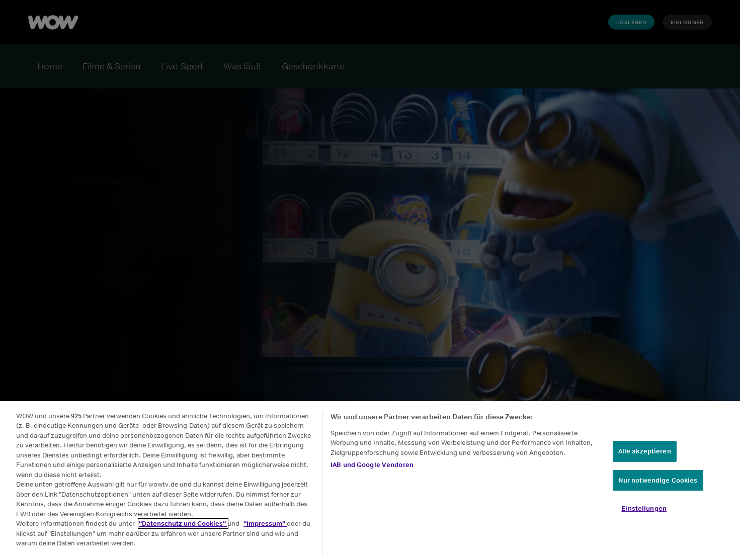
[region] (370, 481)
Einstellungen (644, 508)
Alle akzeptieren (645, 451)
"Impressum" (265, 524)
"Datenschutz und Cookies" (183, 524)
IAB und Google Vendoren (372, 465)
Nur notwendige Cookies (658, 480)
